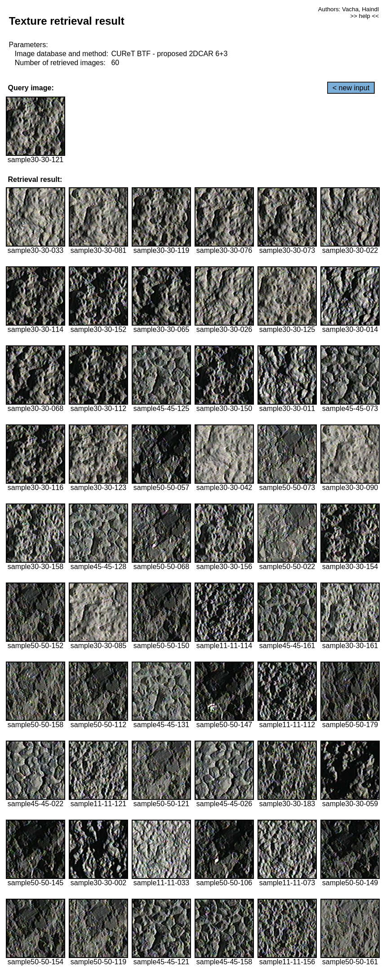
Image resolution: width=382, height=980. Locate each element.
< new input (351, 88)
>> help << (364, 16)
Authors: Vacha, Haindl (349, 9)
